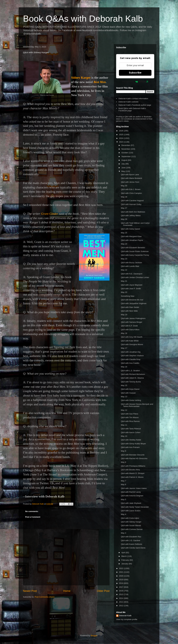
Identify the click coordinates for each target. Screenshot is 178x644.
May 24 (124, 244)
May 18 (124, 333)
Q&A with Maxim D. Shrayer (133, 473)
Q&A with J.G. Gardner (130, 540)
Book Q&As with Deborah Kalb (83, 19)
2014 (121, 598)
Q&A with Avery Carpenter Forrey (135, 255)
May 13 (124, 397)
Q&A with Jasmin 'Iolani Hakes (134, 488)
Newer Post (30, 591)
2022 (121, 568)
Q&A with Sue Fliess (129, 414)
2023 (121, 142)
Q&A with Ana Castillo (130, 363)
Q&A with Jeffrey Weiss (131, 216)
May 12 (124, 410)
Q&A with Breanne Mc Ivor (132, 300)
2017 (121, 587)
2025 (121, 135)
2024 (121, 138)
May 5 (123, 499)
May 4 (123, 514)
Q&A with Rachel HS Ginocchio (134, 458)
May (123, 171)
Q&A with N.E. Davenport (132, 274)
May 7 (123, 481)
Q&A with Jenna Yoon (130, 182)
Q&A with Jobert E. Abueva (132, 378)
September (126, 156)
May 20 (124, 292)
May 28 (124, 197)
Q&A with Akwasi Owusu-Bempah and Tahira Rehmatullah (137, 405)
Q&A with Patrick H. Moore (132, 477)
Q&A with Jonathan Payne (132, 240)
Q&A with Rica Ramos (130, 421)
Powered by (135, 82)
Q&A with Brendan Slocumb (133, 455)
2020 (121, 576)
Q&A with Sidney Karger (131, 522)
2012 (121, 606)
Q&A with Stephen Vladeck (132, 356)
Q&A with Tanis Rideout (131, 429)
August (125, 160)
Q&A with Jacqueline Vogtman (134, 303)
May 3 (123, 533)
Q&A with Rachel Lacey (131, 492)
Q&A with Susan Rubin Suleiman (135, 251)
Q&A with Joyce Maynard (131, 285)
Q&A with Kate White (130, 341)
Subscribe (135, 73)
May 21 (124, 281)
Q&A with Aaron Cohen (131, 432)
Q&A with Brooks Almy (130, 470)
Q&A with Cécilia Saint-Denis (133, 548)
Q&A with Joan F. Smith (131, 289)
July (123, 164)
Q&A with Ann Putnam (130, 447)
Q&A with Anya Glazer (130, 389)
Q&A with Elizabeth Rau (131, 537)
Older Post (103, 591)
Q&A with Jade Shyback (131, 503)
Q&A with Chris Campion (131, 193)
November (126, 149)
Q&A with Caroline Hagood (132, 201)
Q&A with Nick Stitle (129, 311)
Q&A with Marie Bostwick (131, 178)
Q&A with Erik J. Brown (131, 189)
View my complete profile (127, 619)
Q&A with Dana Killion (130, 330)
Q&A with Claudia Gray (131, 359)
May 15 (124, 385)
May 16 (124, 367)
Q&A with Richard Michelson (133, 374)
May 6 (123, 484)
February (126, 560)
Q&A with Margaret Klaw (131, 236)
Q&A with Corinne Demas (132, 529)
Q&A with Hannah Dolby (131, 204)
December (126, 145)
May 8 (123, 462)
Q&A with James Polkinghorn (133, 318)
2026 (121, 131)
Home (67, 591)
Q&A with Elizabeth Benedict (133, 248)
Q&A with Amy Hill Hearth (132, 337)
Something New (128, 296)
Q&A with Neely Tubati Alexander (135, 507)
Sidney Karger (81, 78)
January (125, 564)
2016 (121, 591)
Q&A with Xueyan (128, 393)
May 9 (123, 451)
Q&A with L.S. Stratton (130, 371)
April (124, 553)
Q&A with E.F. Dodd (129, 326)
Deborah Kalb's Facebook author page (135, 105)
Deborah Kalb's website (128, 102)
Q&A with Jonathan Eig (131, 352)
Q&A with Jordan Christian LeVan (135, 277)
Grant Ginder (50, 214)
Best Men (100, 82)
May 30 (124, 186)
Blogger (94, 636)
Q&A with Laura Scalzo (131, 511)
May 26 (124, 219)
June (124, 168)
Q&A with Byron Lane (130, 175)
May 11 (124, 425)
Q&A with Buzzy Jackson (131, 263)
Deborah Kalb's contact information (133, 99)
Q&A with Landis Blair (130, 266)
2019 (121, 580)
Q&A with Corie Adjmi (130, 518)
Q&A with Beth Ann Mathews (133, 212)
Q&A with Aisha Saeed (130, 229)
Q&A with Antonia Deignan (132, 496)
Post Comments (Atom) (45, 597)
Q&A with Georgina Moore (132, 344)
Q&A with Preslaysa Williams (133, 466)
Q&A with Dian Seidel (130, 307)
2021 (121, 572)
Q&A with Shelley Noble (131, 440)
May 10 (124, 436)
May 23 (124, 259)
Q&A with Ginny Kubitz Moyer (133, 444)
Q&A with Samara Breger (131, 322)
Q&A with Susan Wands (131, 525)
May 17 (124, 348)
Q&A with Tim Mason (130, 417)
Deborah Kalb (125, 616)
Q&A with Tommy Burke (131, 382)
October (125, 153)
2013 (121, 602)
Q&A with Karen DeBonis (131, 544)
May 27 (124, 208)
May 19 (124, 315)
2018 (121, 583)
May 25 (124, 233)
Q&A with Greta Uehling (131, 400)
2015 (121, 594)
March (124, 556)
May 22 (124, 270)
